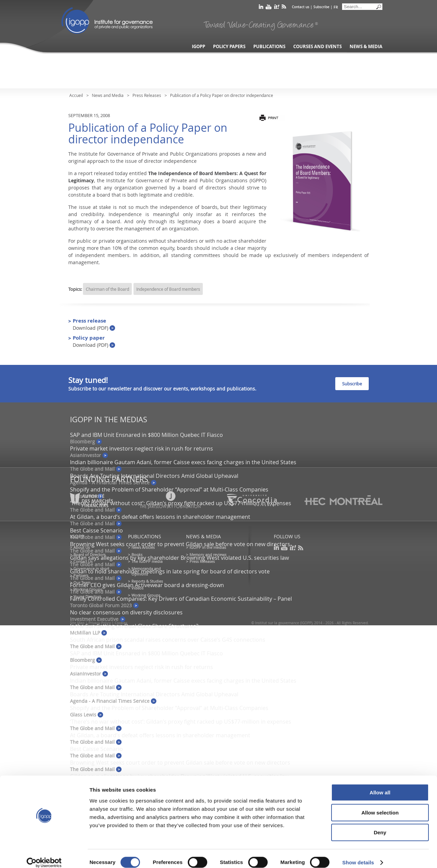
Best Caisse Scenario (96, 530)
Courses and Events (318, 47)
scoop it (277, 8)
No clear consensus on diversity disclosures (126, 612)
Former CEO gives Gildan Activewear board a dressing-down (147, 585)
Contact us (301, 7)
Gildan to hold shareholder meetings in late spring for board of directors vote (170, 571)
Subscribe (321, 7)
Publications (269, 47)
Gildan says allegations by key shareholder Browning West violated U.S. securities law (179, 558)
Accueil (76, 95)
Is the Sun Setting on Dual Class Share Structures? (134, 626)
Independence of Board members (168, 289)
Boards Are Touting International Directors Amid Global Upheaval (154, 476)
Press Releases (147, 95)
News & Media (366, 47)
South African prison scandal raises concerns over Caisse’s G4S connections (168, 640)
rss (284, 8)
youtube (269, 8)
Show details (358, 855)
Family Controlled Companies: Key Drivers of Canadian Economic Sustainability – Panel (181, 599)
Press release (94, 324)
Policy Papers (229, 47)
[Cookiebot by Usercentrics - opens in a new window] (44, 855)
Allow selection (380, 805)
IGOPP (107, 20)
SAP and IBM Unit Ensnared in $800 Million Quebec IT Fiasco (146, 435)
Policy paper (94, 341)
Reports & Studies (147, 581)
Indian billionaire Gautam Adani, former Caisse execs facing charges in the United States (183, 462)
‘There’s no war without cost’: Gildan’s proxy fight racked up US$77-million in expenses (181, 722)
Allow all (380, 785)
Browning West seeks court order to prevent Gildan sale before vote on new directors (180, 544)
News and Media (108, 95)
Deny (380, 824)
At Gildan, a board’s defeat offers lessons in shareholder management (160, 517)
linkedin (261, 8)
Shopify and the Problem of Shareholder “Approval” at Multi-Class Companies (169, 489)
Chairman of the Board (107, 289)
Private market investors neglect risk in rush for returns (142, 449)
